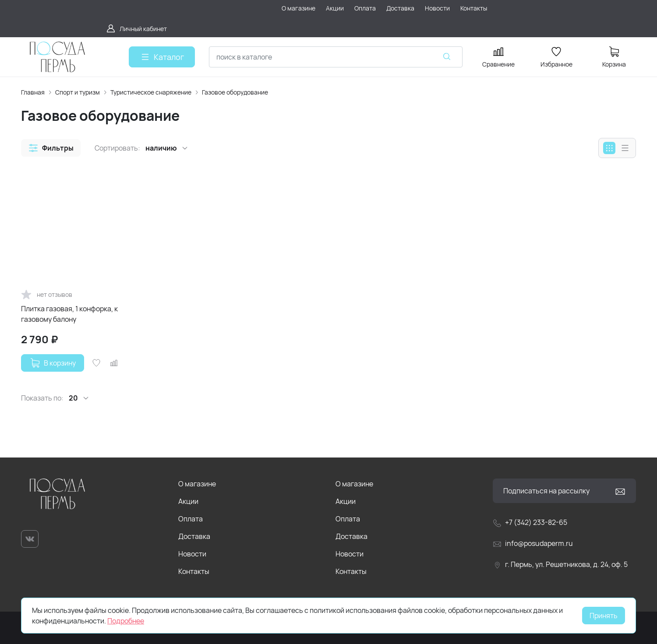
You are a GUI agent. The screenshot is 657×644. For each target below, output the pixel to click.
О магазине (197, 484)
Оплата (191, 519)
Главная (33, 92)
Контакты (194, 571)
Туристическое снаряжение (151, 92)
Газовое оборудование (235, 92)
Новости (192, 554)
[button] (51, 148)
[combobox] (336, 57)
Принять (604, 616)
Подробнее (126, 621)
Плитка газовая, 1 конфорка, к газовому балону (69, 314)
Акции (188, 501)
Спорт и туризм (78, 92)
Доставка (194, 536)
